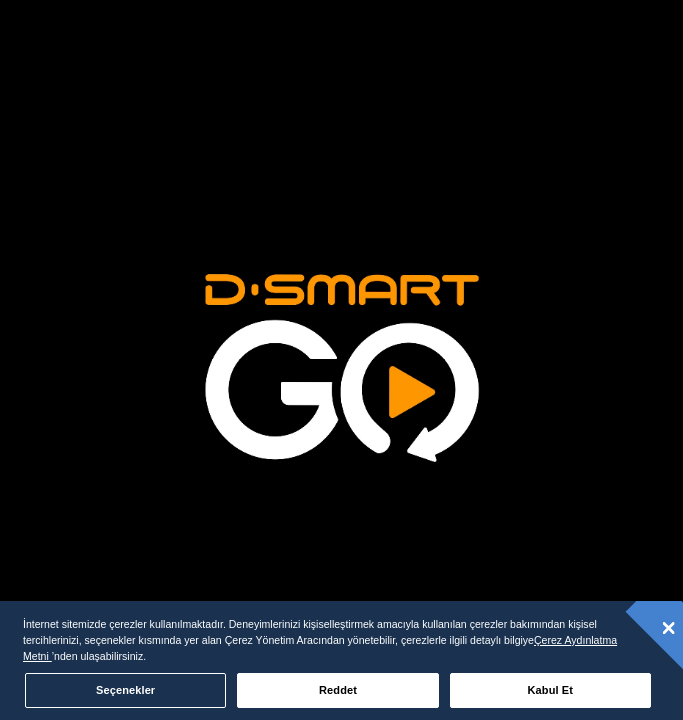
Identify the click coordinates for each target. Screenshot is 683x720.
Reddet (338, 690)
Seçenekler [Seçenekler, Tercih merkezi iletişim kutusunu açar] (125, 690)
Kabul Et (551, 690)
